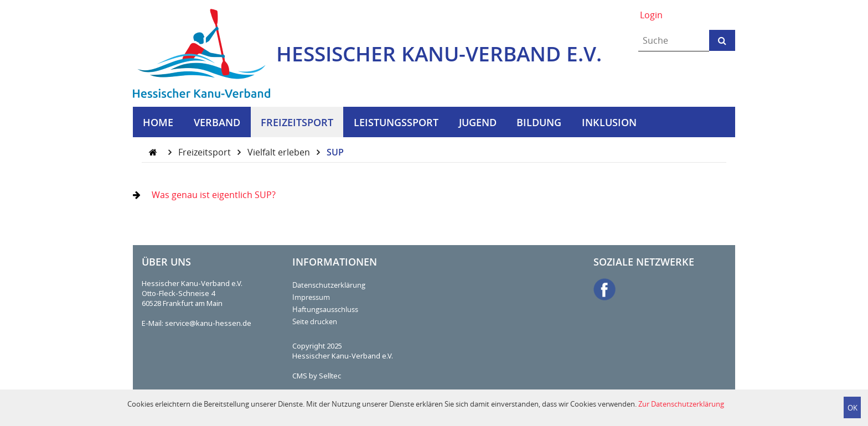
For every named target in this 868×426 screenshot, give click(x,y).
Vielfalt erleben (280, 152)
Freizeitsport (206, 152)
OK (852, 408)
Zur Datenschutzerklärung (681, 404)
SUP (335, 152)
